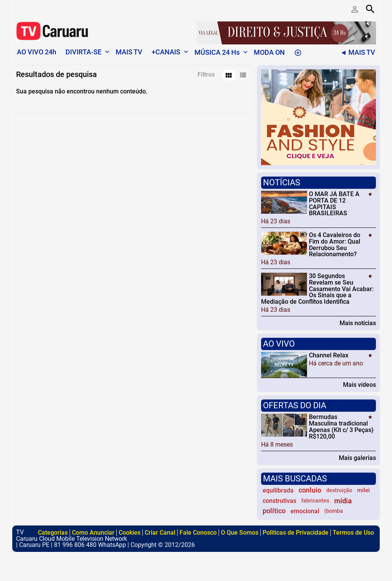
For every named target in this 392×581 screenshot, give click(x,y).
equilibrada (278, 490)
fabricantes (315, 501)
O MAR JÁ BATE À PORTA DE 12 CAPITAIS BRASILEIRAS (334, 204)
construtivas (279, 501)
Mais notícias (358, 323)
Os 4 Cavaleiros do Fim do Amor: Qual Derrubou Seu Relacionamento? (335, 245)
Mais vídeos (359, 385)
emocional (305, 511)
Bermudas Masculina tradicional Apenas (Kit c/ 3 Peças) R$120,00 (341, 426)
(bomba (334, 511)
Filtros (206, 74)
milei (363, 490)
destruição (339, 490)
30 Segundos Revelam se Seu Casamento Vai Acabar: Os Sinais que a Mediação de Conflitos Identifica (317, 289)
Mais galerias (357, 458)
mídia (343, 501)
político (274, 511)
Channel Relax (329, 355)
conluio (310, 490)
